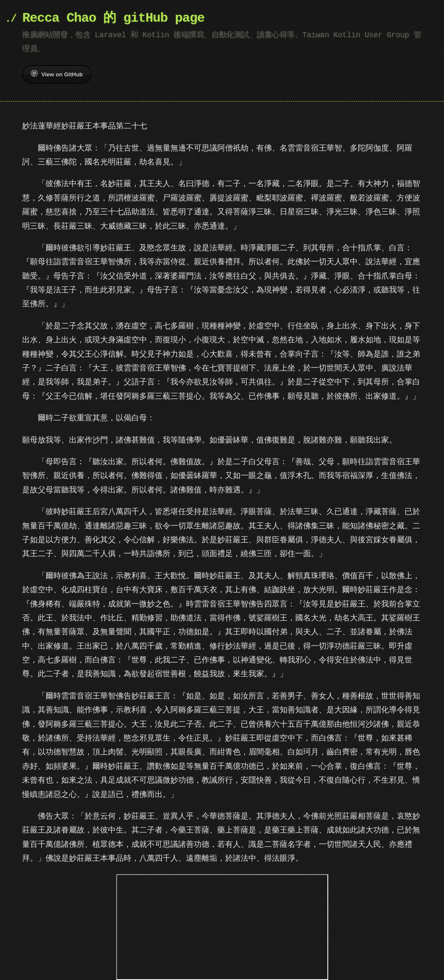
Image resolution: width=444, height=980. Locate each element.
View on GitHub (57, 74)
